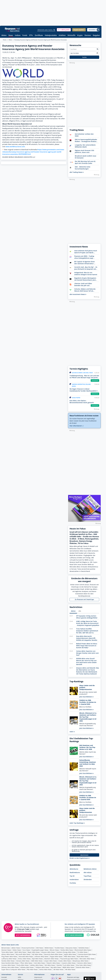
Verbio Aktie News (45, 970)
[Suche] (54, 30)
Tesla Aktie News (7, 952)
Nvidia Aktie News (67, 950)
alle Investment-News (78, 294)
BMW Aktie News (68, 967)
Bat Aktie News (56, 967)
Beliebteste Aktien (90, 869)
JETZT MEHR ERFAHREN (74, 935)
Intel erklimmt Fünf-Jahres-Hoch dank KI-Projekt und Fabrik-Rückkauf (86, 252)
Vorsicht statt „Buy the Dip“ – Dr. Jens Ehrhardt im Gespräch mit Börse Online (86, 268)
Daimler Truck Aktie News (66, 965)
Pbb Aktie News (32, 970)
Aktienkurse (74, 869)
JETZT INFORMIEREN (23, 935)
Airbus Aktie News (24, 959)
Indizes (18, 35)
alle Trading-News (77, 172)
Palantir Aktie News (53, 963)
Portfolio (73, 883)
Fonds (25, 35)
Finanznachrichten (28, 948)
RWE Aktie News (70, 957)
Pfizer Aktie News (26, 963)
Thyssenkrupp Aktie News (69, 959)
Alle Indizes (88, 872)
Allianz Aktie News (8, 954)
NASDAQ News (84, 948)
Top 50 (72, 876)
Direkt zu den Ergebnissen (79, 858)
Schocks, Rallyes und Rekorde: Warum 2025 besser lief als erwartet (85, 290)
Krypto (80, 35)
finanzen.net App (73, 977)
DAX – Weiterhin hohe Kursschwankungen (83, 168)
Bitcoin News (55, 950)
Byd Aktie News (38, 959)
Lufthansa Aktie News (9, 959)
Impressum (38, 977)
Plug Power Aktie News (9, 957)
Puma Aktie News (23, 965)
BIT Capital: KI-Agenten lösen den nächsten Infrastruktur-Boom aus (85, 263)
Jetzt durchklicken (86, 697)
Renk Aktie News (83, 957)
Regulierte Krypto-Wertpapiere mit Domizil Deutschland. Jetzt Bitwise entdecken (85, 279)
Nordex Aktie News (8, 961)
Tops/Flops (87, 876)
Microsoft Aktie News (23, 954)
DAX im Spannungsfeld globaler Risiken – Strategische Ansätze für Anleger (86, 140)
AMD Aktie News (37, 961)
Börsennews (6, 948)
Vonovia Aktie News (23, 961)
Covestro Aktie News (69, 963)
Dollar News (17, 950)
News (11, 35)
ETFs (31, 35)
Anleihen (62, 35)
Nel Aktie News (50, 965)
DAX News (40, 948)
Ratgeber (96, 35)
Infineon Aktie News (41, 957)
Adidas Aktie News (37, 965)
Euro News (26, 950)
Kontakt (4, 977)
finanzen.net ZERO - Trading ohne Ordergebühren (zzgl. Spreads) (84, 257)
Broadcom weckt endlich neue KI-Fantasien (86, 157)
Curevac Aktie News (8, 965)
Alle (80, 611)
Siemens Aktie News (84, 963)
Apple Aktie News (70, 954)
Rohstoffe (71, 35)
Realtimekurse (75, 872)
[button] (64, 30)
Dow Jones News (71, 948)
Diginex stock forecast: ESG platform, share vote (84, 151)
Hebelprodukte (51, 35)
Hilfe (20, 977)
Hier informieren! (77, 426)
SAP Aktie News (37, 954)
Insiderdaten (74, 879)
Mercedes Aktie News (87, 959)
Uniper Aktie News (51, 961)
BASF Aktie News (20, 952)
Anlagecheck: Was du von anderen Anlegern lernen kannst (86, 274)
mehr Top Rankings (77, 823)
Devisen (88, 35)
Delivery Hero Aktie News (10, 967)
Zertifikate (39, 35)
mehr (72, 732)
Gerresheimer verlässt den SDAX (84, 135)
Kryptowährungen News (40, 950)
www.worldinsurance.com (15, 147)
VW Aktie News (70, 970)
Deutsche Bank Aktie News (53, 954)
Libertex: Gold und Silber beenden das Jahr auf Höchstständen (83, 284)
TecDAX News (59, 948)
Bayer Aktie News (34, 952)
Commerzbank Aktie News (87, 954)
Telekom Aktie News (42, 967)
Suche (84, 57)
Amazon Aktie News (48, 952)
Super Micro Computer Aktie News (13, 970)
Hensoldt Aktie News (26, 957)
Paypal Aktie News (56, 957)
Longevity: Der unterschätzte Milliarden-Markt (85, 146)
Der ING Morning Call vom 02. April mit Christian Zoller (85, 162)
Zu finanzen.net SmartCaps (84, 599)
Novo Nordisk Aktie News (10, 963)
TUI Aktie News (82, 952)
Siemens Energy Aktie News (66, 952)
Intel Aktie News (39, 963)
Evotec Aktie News (65, 961)
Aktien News (16, 948)
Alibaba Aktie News (27, 967)
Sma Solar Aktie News (83, 965)
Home (5, 40)
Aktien (4, 35)
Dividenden (88, 879)
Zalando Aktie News (83, 967)
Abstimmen (84, 855)
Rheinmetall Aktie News (83, 950)
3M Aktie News (58, 970)
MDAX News (49, 948)
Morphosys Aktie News (80, 961)
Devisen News (6, 950)
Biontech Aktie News (51, 959)
